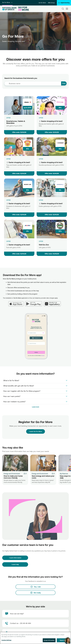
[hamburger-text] (67, 9)
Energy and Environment (12, 474)
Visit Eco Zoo (44, 245)
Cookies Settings (6, 640)
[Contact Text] (35, 623)
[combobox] (33, 83)
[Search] (63, 9)
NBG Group (51, 3)
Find (64, 83)
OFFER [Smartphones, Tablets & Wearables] (8, 118)
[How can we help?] (35, 614)
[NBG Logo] (9, 9)
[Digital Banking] (64, 3)
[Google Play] (34, 303)
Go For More (7, 2)
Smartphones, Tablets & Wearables (16, 122)
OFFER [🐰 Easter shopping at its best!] (41, 118)
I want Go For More (35, 431)
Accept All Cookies (49, 640)
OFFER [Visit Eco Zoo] (41, 241)
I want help (15, 564)
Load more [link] (36, 407)
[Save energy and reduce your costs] (43, 463)
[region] (35, 638)
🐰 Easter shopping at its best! (51, 121)
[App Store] (17, 303)
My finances (64, 474)
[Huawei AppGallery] (53, 303)
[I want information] (15, 558)
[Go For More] (23, 9)
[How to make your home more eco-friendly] (15, 463)
